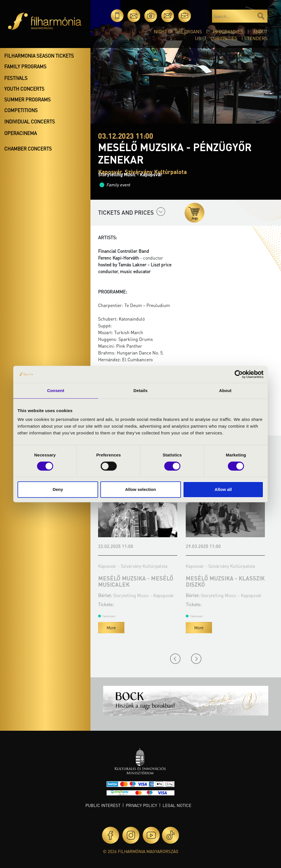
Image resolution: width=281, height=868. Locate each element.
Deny (58, 489)
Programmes (228, 31)
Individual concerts (30, 121)
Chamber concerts (28, 149)
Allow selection (140, 489)
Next (196, 659)
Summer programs (27, 99)
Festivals (16, 78)
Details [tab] (140, 391)
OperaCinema (20, 133)
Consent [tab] (56, 391)
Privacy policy (141, 805)
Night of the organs (178, 31)
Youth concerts (24, 89)
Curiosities (224, 38)
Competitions (21, 110)
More (111, 628)
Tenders (257, 38)
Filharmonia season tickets (39, 56)
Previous (175, 659)
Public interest (103, 805)
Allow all (223, 489)
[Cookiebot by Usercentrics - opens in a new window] (239, 374)
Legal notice (177, 805)
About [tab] (225, 391)
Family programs (25, 66)
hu (201, 16)
